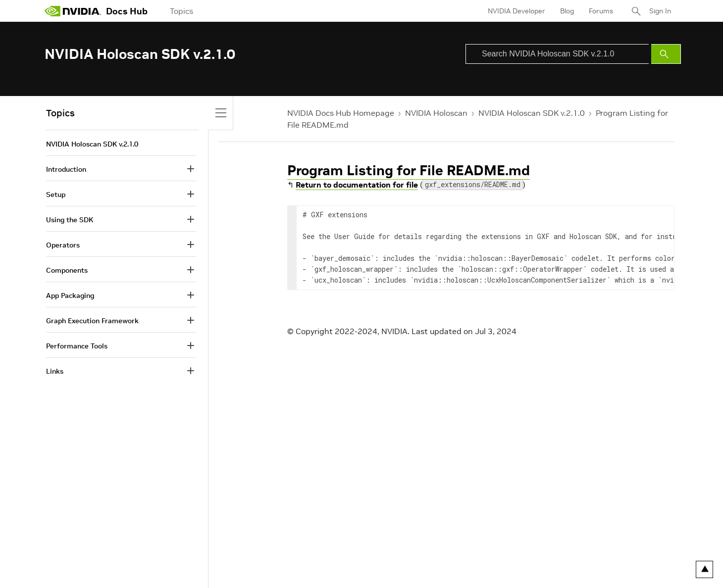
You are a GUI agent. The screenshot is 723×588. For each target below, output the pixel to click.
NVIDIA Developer (516, 11)
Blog (567, 11)
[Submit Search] (666, 54)
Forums (601, 11)
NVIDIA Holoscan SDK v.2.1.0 (532, 113)
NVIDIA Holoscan (436, 113)
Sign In (660, 11)
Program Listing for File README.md (409, 171)
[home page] (73, 11)
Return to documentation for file (357, 185)
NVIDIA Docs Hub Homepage (341, 113)
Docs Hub (127, 11)
